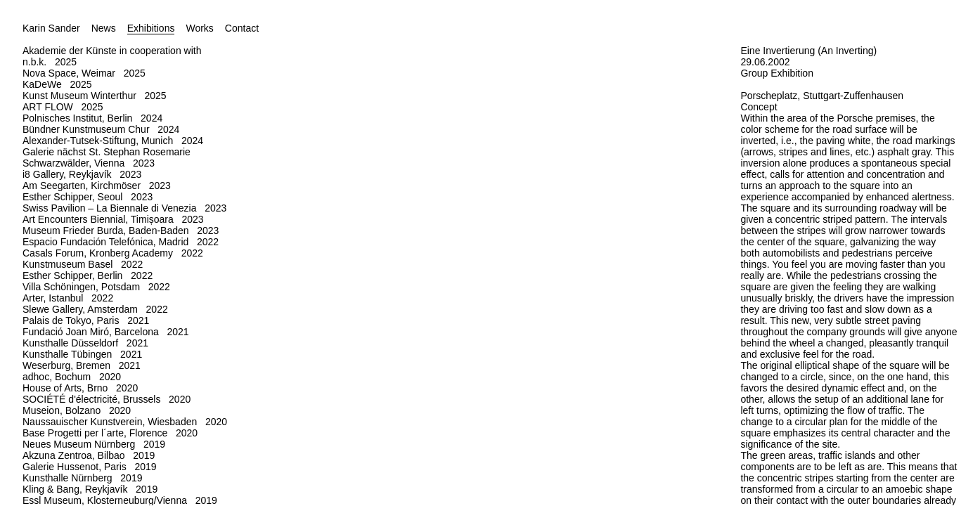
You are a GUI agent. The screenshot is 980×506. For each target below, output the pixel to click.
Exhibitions (151, 28)
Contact (242, 28)
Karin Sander (51, 28)
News (104, 28)
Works (199, 28)
